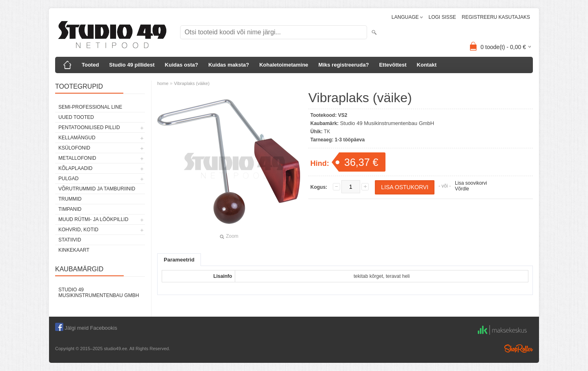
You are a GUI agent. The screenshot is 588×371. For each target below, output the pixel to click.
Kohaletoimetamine (284, 65)
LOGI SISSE (442, 17)
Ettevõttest (393, 65)
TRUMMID (70, 199)
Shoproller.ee (519, 349)
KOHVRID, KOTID (78, 230)
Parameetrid (179, 260)
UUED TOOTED (76, 117)
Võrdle (462, 189)
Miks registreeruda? (344, 65)
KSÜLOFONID (74, 148)
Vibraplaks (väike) (192, 83)
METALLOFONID (77, 158)
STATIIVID (70, 240)
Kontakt (427, 65)
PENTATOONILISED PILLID (89, 127)
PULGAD (68, 179)
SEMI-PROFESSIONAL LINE (90, 107)
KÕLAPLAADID (75, 168)
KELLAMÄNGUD (77, 138)
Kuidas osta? (182, 65)
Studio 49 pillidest (132, 65)
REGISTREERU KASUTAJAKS (496, 17)
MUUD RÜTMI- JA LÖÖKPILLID (93, 219)
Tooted (90, 65)
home (163, 83)
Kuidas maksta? (229, 65)
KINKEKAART (74, 250)
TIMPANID (70, 209)
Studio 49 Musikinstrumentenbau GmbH (99, 293)
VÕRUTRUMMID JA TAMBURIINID (97, 189)
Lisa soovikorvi (471, 183)
